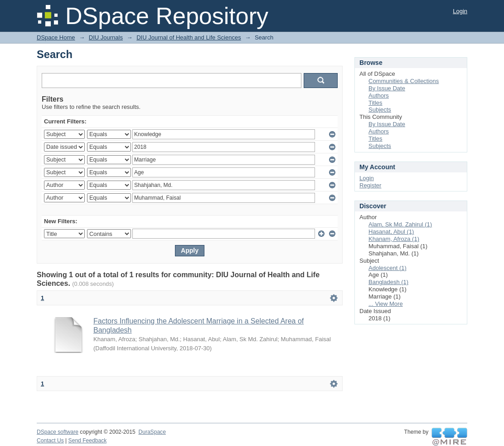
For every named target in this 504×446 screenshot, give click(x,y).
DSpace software (58, 432)
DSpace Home (56, 37)
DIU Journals (106, 37)
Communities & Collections (404, 81)
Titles (376, 103)
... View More (386, 304)
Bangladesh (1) (388, 282)
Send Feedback (88, 441)
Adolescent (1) (388, 268)
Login (460, 11)
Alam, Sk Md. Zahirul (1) (400, 224)
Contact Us (50, 441)
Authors (379, 96)
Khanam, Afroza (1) (394, 239)
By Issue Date (387, 88)
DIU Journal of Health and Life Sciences (189, 37)
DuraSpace (152, 432)
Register (370, 185)
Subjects (380, 110)
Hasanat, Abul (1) (391, 232)
